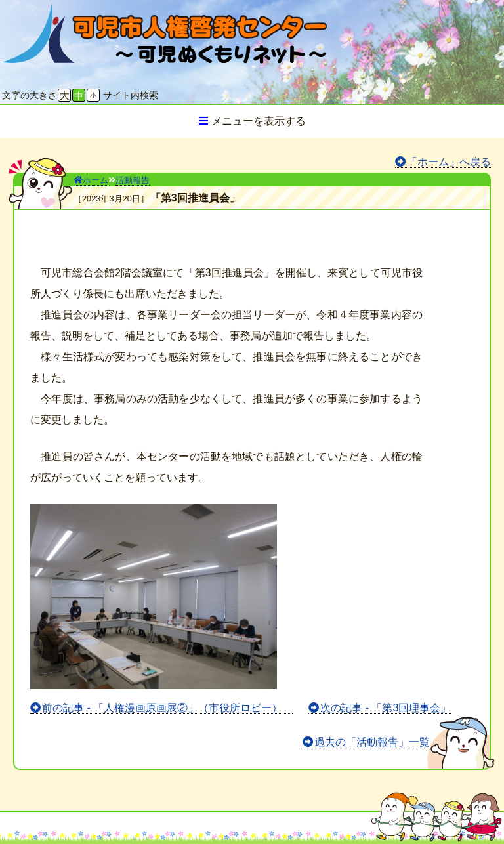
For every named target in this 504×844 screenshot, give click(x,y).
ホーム (91, 180)
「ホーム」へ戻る (449, 162)
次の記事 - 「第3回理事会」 (386, 708)
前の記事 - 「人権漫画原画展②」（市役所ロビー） (167, 708)
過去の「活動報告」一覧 (372, 742)
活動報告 (133, 180)
